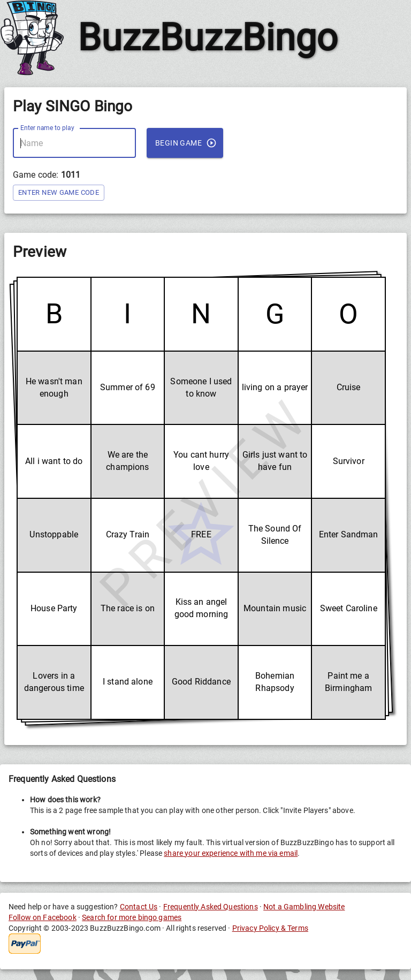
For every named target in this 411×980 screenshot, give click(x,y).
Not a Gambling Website (304, 907)
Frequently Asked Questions (211, 907)
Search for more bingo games (132, 917)
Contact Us (139, 907)
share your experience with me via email (231, 853)
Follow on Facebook (43, 917)
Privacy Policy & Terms (270, 928)
